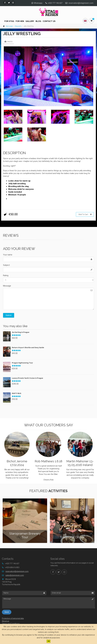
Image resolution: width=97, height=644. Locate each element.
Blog (38, 21)
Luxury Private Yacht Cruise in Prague (27, 378)
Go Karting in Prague (21, 332)
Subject (6, 265)
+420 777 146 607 (55, 3)
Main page (9, 26)
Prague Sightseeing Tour (22, 363)
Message (7, 286)
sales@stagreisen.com (15, 575)
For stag (9, 21)
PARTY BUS (16, 393)
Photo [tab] (9, 42)
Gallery (30, 21)
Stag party (18, 26)
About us (5, 621)
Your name (8, 255)
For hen (20, 21)
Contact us (49, 21)
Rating (6, 275)
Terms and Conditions (11, 624)
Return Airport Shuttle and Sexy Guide (28, 348)
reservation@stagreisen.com (81, 3)
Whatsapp (38, 3)
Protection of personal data (13, 618)
